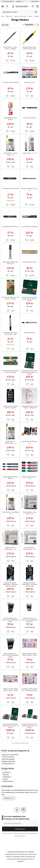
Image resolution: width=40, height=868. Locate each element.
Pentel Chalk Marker (30, 118)
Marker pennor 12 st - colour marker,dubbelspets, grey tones (30, 620)
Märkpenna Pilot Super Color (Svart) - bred (10, 334)
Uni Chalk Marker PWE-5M (10, 82)
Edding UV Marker (30, 333)
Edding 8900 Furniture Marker (10, 119)
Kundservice (6, 772)
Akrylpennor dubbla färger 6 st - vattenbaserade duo (30, 690)
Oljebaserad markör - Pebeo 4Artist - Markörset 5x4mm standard (10, 584)
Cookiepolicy (7, 777)
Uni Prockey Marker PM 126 (10, 189)
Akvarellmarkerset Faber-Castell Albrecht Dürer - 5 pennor (30, 299)
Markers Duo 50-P (30, 82)
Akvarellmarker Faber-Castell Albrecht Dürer (30, 48)
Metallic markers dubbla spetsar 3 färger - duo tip (10, 690)
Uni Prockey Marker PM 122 (10, 227)
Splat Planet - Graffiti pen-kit (30, 442)
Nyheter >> (20, 1)
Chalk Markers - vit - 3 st (30, 153)
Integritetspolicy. (20, 836)
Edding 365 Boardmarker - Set (30, 478)
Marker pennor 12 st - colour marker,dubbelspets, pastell (10, 655)
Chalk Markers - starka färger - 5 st (10, 154)
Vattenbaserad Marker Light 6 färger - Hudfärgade (30, 407)
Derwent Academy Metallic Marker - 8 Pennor (10, 372)
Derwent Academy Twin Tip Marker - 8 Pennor (10, 298)
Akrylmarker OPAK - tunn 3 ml (30, 189)
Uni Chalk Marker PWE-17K (30, 227)
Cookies (5, 779)
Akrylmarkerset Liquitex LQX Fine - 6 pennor (10, 407)
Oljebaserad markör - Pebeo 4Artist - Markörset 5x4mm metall (30, 584)
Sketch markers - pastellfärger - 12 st (10, 548)
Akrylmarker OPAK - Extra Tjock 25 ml (10, 263)
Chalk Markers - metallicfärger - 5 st (10, 442)
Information (35, 1)
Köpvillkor (6, 775)
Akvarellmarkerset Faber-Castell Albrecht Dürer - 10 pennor (30, 372)
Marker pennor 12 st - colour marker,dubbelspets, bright (10, 620)
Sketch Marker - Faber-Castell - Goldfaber (10, 48)
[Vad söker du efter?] (20, 12)
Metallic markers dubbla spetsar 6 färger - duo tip (30, 654)
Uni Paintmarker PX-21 (30, 262)
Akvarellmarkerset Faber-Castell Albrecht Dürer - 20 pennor (10, 726)
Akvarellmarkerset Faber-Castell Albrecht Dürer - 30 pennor (30, 726)
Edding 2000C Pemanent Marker (10, 478)
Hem (3, 16)
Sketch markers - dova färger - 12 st (30, 513)
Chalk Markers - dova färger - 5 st (10, 513)
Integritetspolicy (8, 781)
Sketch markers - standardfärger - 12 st (30, 548)
